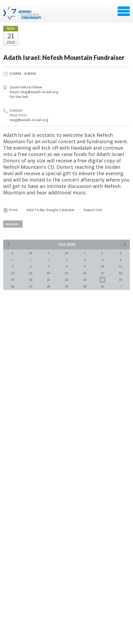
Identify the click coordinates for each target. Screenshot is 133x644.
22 (66, 280)
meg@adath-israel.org (29, 120)
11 (120, 266)
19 (13, 280)
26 (13, 286)
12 (13, 273)
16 (85, 273)
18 (120, 273)
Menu (124, 11)
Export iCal (93, 210)
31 (102, 286)
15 (66, 273)
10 (102, 266)
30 (85, 286)
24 (102, 280)
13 (31, 273)
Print (10, 210)
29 (66, 286)
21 (48, 280)
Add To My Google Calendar (51, 210)
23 (85, 280)
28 (48, 286)
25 (120, 280)
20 (31, 280)
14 (48, 273)
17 (102, 273)
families (12, 224)
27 (31, 286)
